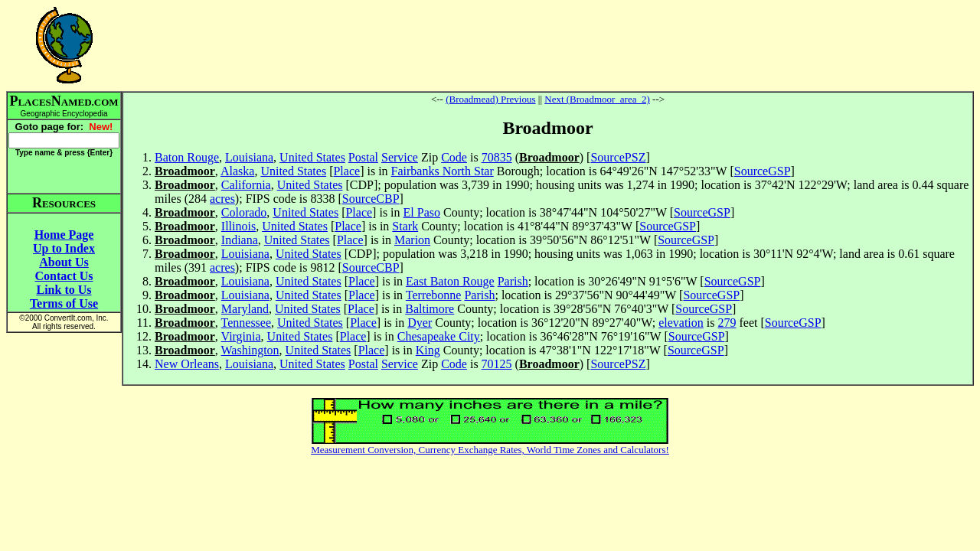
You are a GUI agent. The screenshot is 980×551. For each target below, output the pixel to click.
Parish (513, 281)
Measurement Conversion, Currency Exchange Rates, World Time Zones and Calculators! (490, 450)
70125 (497, 364)
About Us (64, 262)
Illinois (238, 226)
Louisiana (249, 157)
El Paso (422, 212)
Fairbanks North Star (443, 171)
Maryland (245, 309)
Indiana (240, 240)
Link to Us (64, 290)
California (246, 185)
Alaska (237, 171)
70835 (497, 157)
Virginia (241, 336)
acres (222, 199)
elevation (681, 323)
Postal (363, 157)
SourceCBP (371, 199)
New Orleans (187, 364)
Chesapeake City (439, 336)
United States (312, 157)
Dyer (420, 323)
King (428, 350)
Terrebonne (434, 295)
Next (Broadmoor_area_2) (597, 99)
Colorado (244, 212)
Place (346, 171)
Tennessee (247, 323)
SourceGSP (763, 171)
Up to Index (64, 248)
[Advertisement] (548, 45)
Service (400, 157)
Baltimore (430, 309)
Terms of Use (64, 303)
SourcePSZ (618, 157)
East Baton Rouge (450, 281)
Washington (250, 350)
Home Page (64, 235)
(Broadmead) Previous (490, 99)
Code (454, 157)
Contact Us (64, 276)
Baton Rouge (187, 157)
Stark (405, 226)
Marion (412, 240)
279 (727, 323)
